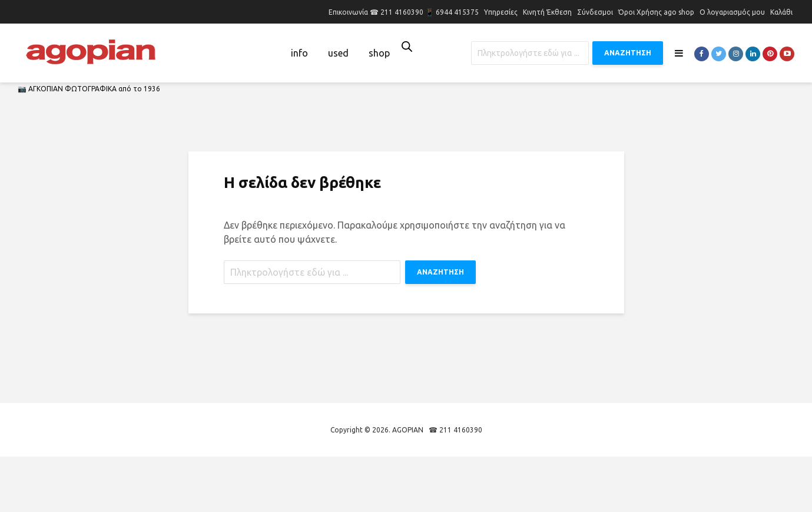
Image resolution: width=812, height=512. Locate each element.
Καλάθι (781, 12)
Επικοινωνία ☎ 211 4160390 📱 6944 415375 (404, 12)
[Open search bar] (407, 46)
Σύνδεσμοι (595, 12)
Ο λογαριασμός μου (732, 12)
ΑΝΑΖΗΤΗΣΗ (628, 53)
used (338, 53)
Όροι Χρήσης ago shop (656, 12)
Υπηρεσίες (501, 12)
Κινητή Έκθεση (547, 12)
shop (379, 53)
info (299, 53)
